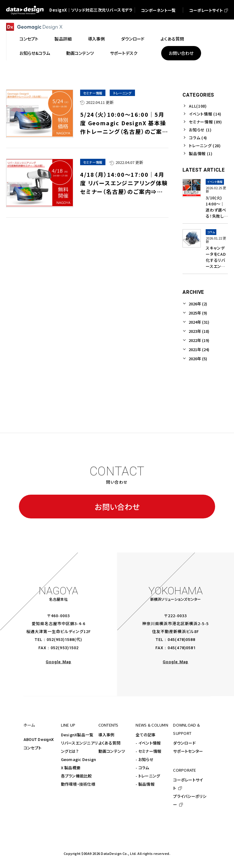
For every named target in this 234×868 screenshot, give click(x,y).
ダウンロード (184, 743)
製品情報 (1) (201, 153)
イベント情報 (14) (205, 114)
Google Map (58, 662)
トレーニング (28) (205, 146)
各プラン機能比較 (76, 776)
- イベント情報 (148, 743)
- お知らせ (145, 759)
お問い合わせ (117, 507)
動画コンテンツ (112, 751)
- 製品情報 (145, 784)
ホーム (29, 725)
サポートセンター (188, 751)
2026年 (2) (198, 304)
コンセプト (32, 748)
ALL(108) (198, 106)
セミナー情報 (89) (205, 122)
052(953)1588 (60, 640)
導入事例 (106, 735)
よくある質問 (110, 743)
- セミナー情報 (148, 751)
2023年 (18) (199, 331)
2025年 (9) (198, 313)
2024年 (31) (199, 322)
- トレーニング (148, 776)
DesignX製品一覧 (77, 735)
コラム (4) (198, 138)
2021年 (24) (199, 349)
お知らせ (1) (200, 130)
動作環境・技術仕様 (78, 784)
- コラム (142, 768)
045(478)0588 (181, 640)
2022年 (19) (199, 340)
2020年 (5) (198, 359)
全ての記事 (145, 735)
